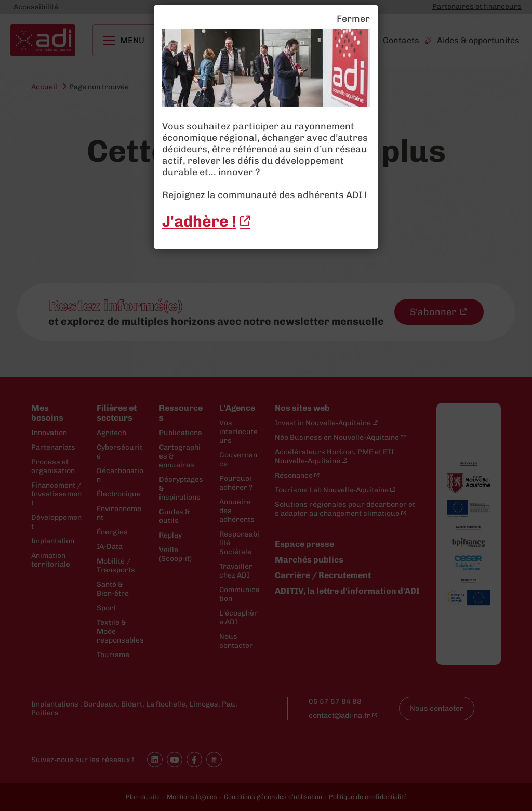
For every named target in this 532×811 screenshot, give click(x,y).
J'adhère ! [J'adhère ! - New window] (199, 221)
